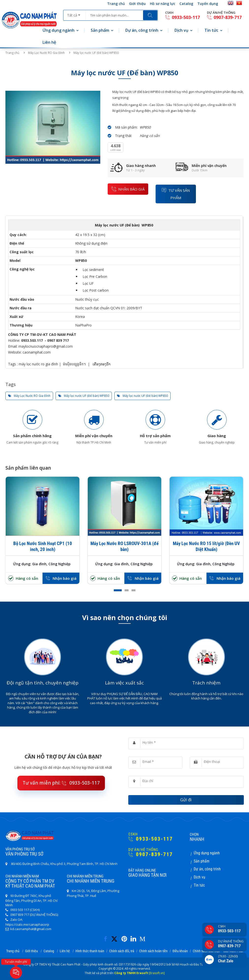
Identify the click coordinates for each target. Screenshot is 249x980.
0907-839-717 (224, 17)
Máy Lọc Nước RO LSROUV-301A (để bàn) (124, 546)
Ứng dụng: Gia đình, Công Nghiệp (42, 564)
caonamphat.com (37, 352)
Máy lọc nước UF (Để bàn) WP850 (84, 396)
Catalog (186, 4)
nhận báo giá (128, 189)
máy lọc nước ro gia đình (38, 364)
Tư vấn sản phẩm (176, 194)
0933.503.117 (32, 340)
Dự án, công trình (142, 30)
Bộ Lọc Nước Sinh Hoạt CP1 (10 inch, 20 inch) (43, 546)
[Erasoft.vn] (157, 973)
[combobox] (74, 14)
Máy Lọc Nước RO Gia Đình (46, 53)
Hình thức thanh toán (90, 951)
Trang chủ (116, 4)
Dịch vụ (181, 30)
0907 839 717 (58, 340)
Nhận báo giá (65, 578)
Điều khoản (180, 951)
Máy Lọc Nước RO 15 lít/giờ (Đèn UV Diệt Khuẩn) (206, 546)
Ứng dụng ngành (59, 30)
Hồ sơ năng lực (163, 4)
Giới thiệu (137, 4)
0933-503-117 (183, 17)
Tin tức (211, 30)
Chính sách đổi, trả (122, 951)
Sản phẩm (100, 30)
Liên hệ (49, 42)
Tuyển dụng (208, 4)
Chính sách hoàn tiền (153, 951)
